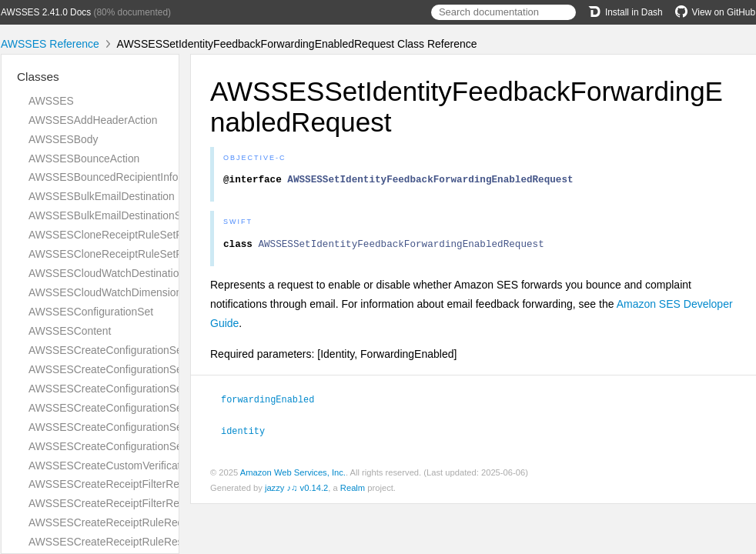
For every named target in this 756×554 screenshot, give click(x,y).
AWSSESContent (70, 331)
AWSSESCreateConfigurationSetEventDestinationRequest (167, 350)
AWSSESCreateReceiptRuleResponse (120, 542)
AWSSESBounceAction (84, 159)
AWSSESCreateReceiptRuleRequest (116, 522)
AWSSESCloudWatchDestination (107, 273)
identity (249, 434)
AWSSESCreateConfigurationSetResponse (131, 408)
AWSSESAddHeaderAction (93, 120)
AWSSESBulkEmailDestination (102, 196)
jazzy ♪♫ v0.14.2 (296, 491)
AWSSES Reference (50, 44)
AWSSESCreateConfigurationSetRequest (127, 389)
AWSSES (51, 101)
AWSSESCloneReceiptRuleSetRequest (122, 235)
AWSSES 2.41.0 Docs (46, 12)
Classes (38, 77)
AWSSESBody (63, 139)
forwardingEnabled (274, 403)
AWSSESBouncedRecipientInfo (103, 177)
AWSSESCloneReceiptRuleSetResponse (126, 254)
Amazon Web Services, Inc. (293, 476)
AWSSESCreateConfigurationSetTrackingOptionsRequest (166, 427)
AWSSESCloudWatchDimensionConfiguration (137, 292)
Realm (353, 491)
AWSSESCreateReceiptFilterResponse (121, 503)
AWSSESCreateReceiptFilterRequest (117, 484)
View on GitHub (715, 12)
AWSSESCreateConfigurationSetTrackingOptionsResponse (169, 446)
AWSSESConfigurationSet (91, 312)
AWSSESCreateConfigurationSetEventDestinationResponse (171, 369)
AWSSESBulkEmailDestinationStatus (117, 215)
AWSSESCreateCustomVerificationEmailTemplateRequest (166, 466)
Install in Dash (626, 12)
